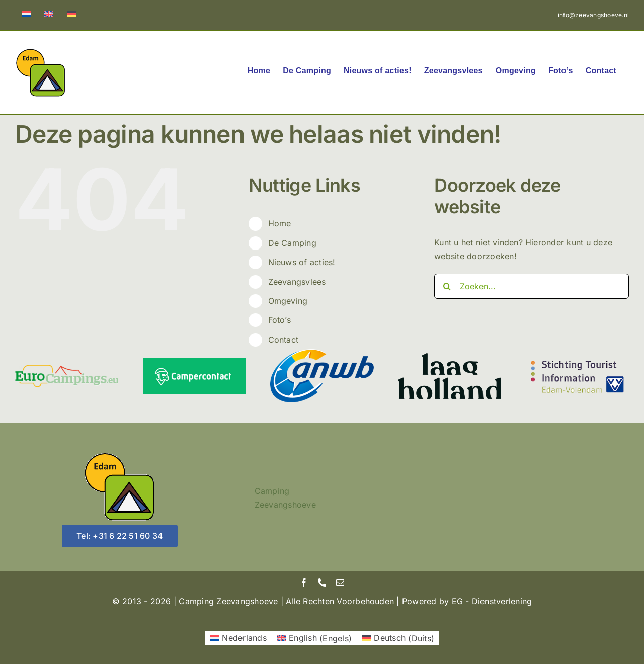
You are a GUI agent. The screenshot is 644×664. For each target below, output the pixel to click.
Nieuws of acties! (302, 262)
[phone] (322, 583)
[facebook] (304, 583)
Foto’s (279, 320)
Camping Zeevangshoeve (285, 498)
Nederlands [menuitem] (244, 638)
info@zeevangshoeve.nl (593, 15)
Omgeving (288, 301)
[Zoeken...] (532, 286)
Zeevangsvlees (297, 282)
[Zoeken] (447, 286)
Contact (284, 340)
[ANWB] (322, 353)
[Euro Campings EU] (67, 369)
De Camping (292, 243)
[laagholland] (450, 357)
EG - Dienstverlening (492, 601)
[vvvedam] (577, 359)
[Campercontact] (194, 362)
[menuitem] (26, 15)
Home (280, 223)
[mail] (340, 583)
